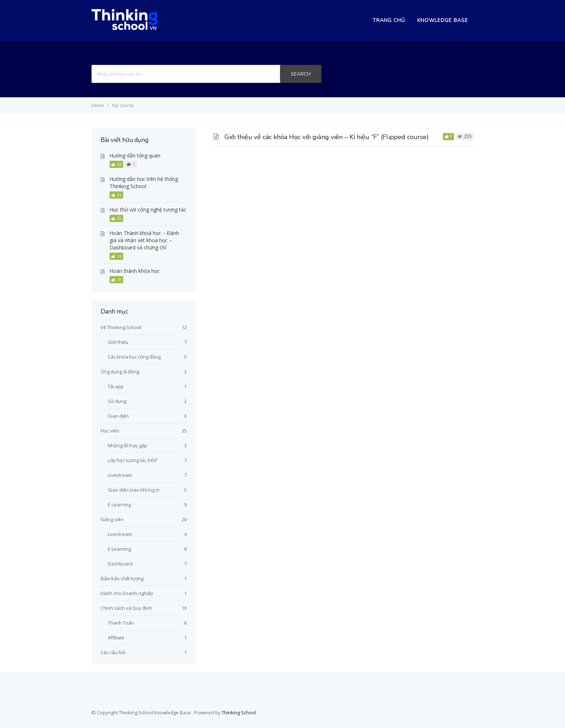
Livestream (120, 475)
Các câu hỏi (113, 652)
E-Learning (119, 505)
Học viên (110, 431)
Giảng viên (112, 519)
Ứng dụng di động (120, 372)
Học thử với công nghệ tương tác (148, 210)
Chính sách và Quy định (126, 608)
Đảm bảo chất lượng (122, 578)
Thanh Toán (121, 623)
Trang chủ (389, 20)
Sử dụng (117, 401)
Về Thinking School (121, 327)
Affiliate (116, 638)
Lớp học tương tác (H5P (133, 460)
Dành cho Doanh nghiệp (127, 593)
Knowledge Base (443, 20)
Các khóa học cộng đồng (134, 357)
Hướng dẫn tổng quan (135, 156)
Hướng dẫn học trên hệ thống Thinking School (144, 183)
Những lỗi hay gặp (127, 445)
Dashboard (120, 564)
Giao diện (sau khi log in (134, 490)
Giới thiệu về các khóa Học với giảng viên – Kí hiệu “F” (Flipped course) (327, 137)
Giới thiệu (118, 342)
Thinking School (239, 713)
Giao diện (118, 416)
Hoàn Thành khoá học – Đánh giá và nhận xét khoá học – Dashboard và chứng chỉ (144, 240)
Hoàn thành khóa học (135, 271)
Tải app (116, 386)
